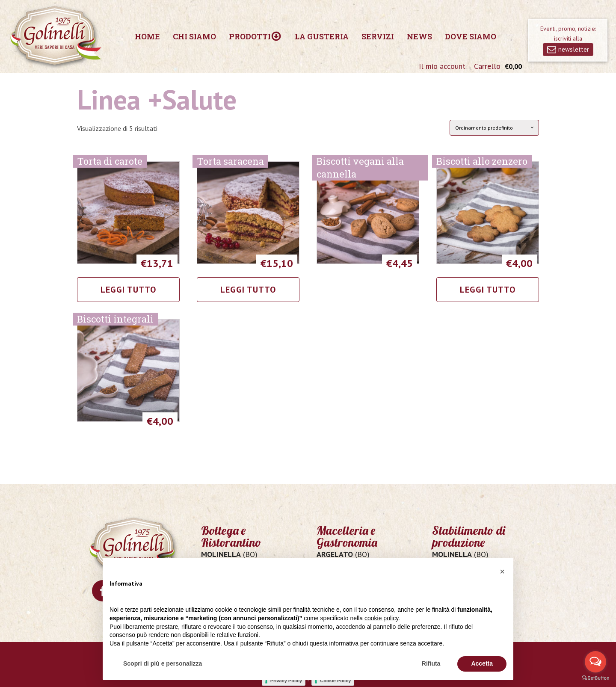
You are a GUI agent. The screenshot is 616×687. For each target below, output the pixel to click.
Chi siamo (194, 36)
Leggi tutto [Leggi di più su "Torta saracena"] (248, 290)
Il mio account (442, 66)
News (419, 36)
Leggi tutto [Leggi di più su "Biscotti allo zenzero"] (488, 290)
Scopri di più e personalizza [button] (163, 663)
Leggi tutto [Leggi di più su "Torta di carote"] (128, 290)
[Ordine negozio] (494, 128)
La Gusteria (322, 36)
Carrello (487, 66)
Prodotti (255, 36)
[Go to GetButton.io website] (595, 678)
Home (147, 36)
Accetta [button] (482, 663)
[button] (502, 572)
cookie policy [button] (381, 618)
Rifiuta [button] (431, 663)
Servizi (378, 36)
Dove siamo (471, 36)
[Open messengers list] (595, 662)
